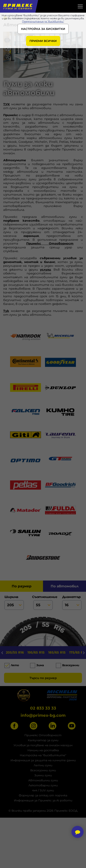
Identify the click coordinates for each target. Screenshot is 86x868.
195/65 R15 (36, 652)
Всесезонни (71, 665)
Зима (40, 665)
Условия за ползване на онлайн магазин (43, 745)
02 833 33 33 (43, 708)
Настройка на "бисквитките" (43, 755)
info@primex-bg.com (43, 715)
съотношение (43, 602)
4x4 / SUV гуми (43, 790)
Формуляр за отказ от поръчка (43, 795)
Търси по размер (43, 678)
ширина (14, 602)
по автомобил (65, 586)
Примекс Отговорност (50, 243)
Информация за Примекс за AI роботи (43, 800)
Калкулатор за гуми (43, 740)
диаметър (72, 602)
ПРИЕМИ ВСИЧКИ (43, 41)
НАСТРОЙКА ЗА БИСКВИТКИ (43, 29)
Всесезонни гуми (43, 770)
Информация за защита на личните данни (43, 760)
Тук (6, 311)
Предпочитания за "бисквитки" (43, 21)
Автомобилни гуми (43, 780)
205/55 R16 (15, 652)
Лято (15, 665)
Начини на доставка (43, 750)
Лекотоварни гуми (43, 785)
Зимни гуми (43, 775)
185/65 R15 (57, 652)
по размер (22, 586)
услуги (45, 270)
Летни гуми (43, 765)
